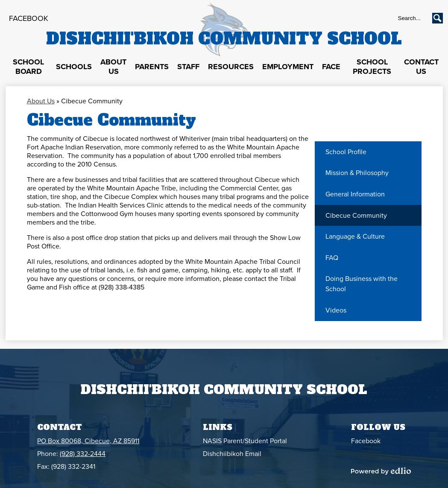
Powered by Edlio (381, 471)
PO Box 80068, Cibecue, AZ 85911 (88, 441)
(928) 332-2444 (83, 454)
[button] (29, 67)
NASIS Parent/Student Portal (245, 441)
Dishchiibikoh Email (232, 454)
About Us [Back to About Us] (41, 101)
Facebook (29, 18)
